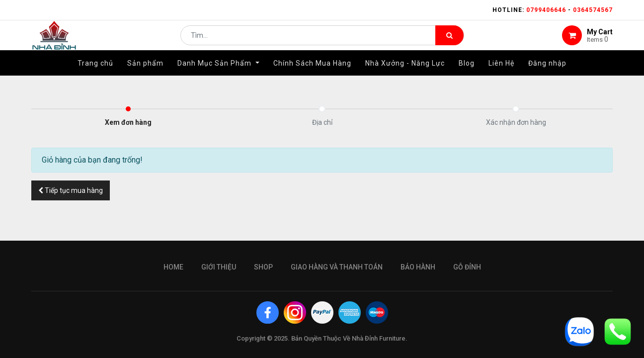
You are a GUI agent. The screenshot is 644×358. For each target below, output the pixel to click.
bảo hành (418, 267)
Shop (263, 267)
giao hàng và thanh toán (337, 267)
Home (173, 267)
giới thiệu (219, 267)
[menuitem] (95, 78)
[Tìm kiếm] (449, 43)
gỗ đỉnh (467, 267)
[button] (71, 190)
